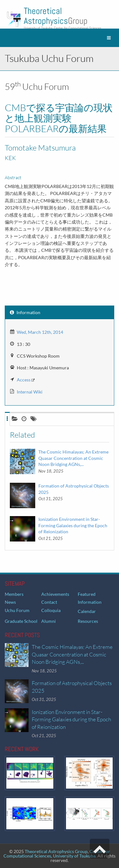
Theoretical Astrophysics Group (56, 851)
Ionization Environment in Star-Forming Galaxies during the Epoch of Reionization (73, 525)
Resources (88, 621)
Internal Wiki (30, 392)
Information (90, 602)
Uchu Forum (17, 610)
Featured (87, 594)
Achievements (55, 594)
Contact (49, 602)
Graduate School (21, 621)
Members (14, 594)
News (10, 602)
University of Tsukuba (74, 856)
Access (24, 380)
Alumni (49, 621)
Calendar (87, 611)
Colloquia (51, 610)
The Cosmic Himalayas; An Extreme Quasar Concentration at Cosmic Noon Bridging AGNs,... (73, 458)
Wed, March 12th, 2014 (40, 332)
